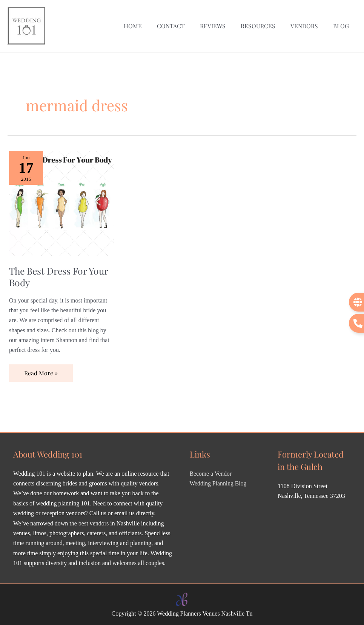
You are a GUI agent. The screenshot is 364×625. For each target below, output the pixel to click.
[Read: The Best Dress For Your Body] (62, 201)
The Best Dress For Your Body (60, 275)
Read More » (41, 369)
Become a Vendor (211, 472)
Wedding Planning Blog (219, 482)
